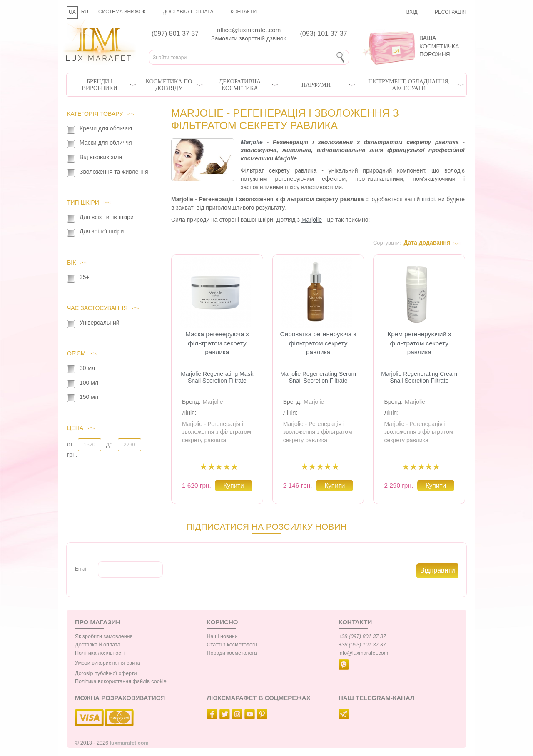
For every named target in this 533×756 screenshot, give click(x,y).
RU (85, 12)
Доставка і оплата (188, 12)
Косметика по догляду (169, 85)
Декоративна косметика (240, 85)
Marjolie (252, 142)
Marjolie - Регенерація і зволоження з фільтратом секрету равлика (217, 432)
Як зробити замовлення (104, 636)
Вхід (412, 12)
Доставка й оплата (98, 645)
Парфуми (316, 85)
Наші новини (222, 636)
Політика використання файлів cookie (121, 681)
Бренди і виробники (100, 85)
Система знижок (122, 12)
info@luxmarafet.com (363, 653)
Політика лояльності (100, 653)
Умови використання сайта (108, 663)
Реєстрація (451, 12)
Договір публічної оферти (106, 673)
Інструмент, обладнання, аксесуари (409, 85)
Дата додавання (427, 243)
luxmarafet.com (129, 743)
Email (81, 569)
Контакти (243, 12)
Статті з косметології (232, 645)
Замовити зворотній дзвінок (249, 38)
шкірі (428, 199)
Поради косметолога (232, 653)
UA (72, 12)
